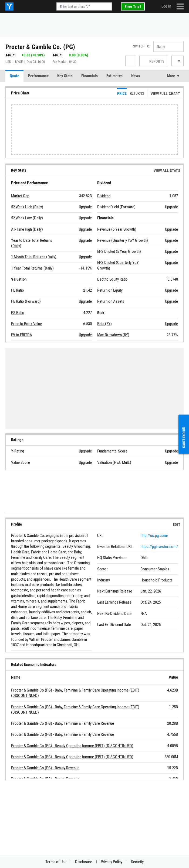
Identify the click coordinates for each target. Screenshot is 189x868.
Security (137, 862)
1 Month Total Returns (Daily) (34, 257)
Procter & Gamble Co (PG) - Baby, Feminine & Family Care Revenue (63, 723)
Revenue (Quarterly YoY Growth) (123, 240)
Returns (137, 93)
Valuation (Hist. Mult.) (114, 462)
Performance (38, 76)
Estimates (114, 76)
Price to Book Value (26, 324)
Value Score (21, 462)
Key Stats (65, 76)
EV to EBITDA (22, 335)
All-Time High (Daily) (27, 229)
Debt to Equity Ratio (112, 279)
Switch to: (142, 46)
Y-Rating (18, 451)
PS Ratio (18, 313)
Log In (166, 6)
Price (122, 93)
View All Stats (167, 171)
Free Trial (133, 6)
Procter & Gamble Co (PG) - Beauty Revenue (45, 768)
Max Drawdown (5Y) (113, 335)
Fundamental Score (112, 451)
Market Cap (20, 196)
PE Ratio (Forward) (26, 301)
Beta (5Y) (104, 324)
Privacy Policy (112, 862)
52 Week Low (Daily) (27, 218)
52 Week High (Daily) (27, 207)
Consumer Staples (155, 569)
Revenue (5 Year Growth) (117, 229)
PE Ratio (18, 290)
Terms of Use (56, 862)
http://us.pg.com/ (154, 536)
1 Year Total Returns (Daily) (32, 268)
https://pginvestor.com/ (159, 547)
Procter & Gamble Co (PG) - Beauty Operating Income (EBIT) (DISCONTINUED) (72, 746)
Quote (14, 76)
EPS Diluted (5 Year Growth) (119, 251)
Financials (90, 76)
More (171, 76)
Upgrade (85, 207)
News (136, 76)
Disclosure (84, 862)
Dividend (104, 196)
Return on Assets (111, 301)
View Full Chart (165, 94)
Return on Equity (110, 290)
